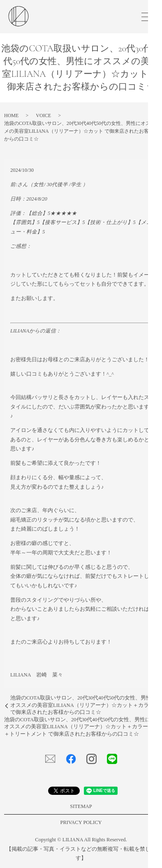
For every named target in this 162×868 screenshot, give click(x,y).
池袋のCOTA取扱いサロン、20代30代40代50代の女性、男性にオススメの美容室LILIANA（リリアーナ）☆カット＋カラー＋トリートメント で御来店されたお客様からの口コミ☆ (77, 727)
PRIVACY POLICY (81, 822)
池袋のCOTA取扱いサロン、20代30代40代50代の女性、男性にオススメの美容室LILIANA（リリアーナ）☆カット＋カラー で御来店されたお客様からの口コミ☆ (83, 705)
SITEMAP (81, 806)
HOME (11, 115)
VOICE (43, 115)
